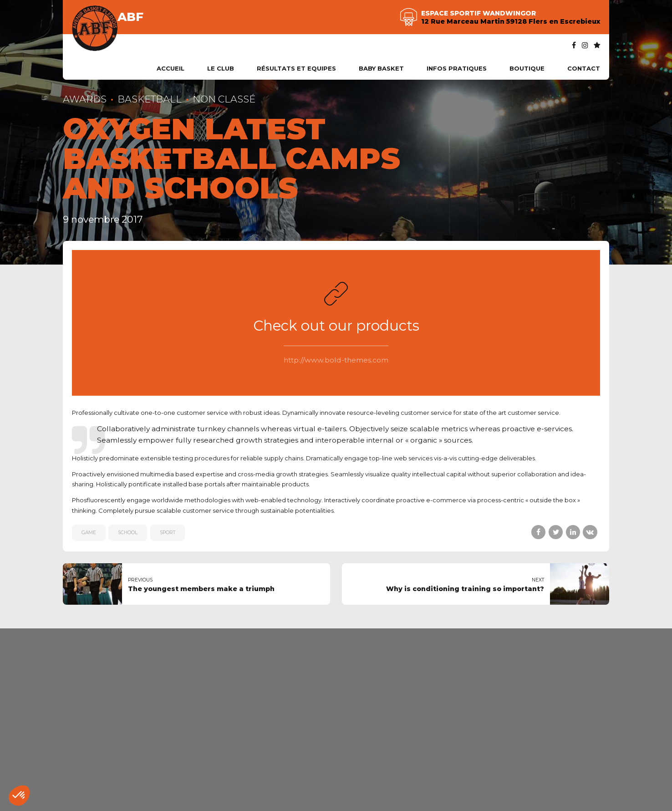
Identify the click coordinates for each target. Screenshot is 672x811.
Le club (221, 68)
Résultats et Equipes (296, 68)
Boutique (527, 68)
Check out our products (336, 326)
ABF (130, 17)
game (89, 533)
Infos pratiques (457, 68)
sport (168, 533)
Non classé (224, 99)
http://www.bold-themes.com (336, 360)
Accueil (171, 68)
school (128, 533)
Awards (85, 99)
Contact (584, 68)
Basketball (150, 99)
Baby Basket (381, 68)
